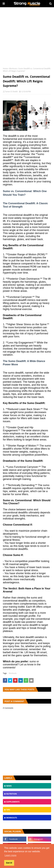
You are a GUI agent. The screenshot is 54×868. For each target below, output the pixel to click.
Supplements (13, 802)
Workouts (13, 69)
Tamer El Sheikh (11, 92)
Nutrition (12, 794)
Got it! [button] (9, 863)
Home (5, 69)
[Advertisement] (27, 36)
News (9, 786)
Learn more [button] (11, 855)
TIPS (8, 810)
